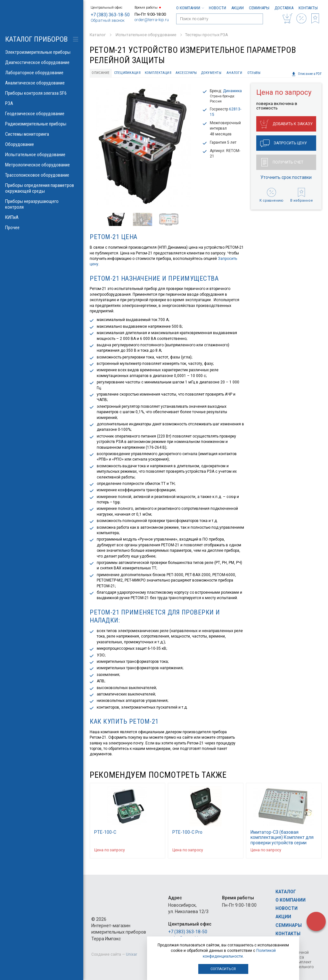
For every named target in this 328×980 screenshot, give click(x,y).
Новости (217, 8)
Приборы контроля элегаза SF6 (42, 93)
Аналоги (234, 73)
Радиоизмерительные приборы (42, 124)
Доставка (284, 8)
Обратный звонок (108, 20)
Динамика (232, 91)
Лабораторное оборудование (42, 73)
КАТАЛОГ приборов (36, 39)
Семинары (259, 8)
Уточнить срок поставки (286, 177)
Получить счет (282, 162)
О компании (190, 8)
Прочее (42, 228)
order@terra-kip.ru (152, 20)
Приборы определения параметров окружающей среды (42, 188)
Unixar (131, 954)
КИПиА (42, 217)
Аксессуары (186, 73)
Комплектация (158, 73)
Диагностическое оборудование (42, 62)
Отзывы (254, 73)
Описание (101, 73)
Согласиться (223, 969)
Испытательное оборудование (42, 155)
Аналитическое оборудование (42, 83)
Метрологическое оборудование (42, 165)
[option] (143, 146)
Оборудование (42, 144)
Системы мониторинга (42, 134)
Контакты (308, 8)
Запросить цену (283, 143)
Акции (238, 8)
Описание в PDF (307, 74)
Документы (211, 73)
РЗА (42, 103)
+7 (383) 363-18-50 (110, 15)
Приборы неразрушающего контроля (42, 204)
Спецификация (127, 73)
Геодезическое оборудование (42, 114)
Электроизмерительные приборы (42, 52)
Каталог (286, 892)
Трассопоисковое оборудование (42, 175)
